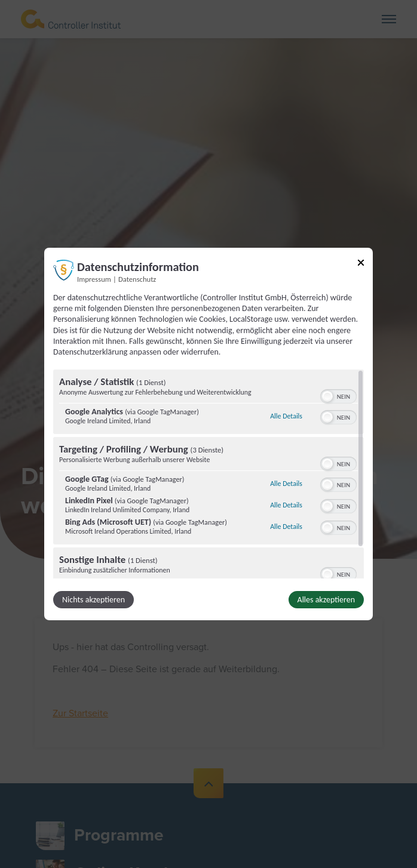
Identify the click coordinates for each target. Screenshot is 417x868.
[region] (208, 474)
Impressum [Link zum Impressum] (94, 279)
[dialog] (208, 434)
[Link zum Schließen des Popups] (361, 265)
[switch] (338, 395)
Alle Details (286, 416)
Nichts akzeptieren (93, 600)
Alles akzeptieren (326, 600)
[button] (327, 396)
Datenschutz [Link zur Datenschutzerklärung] (137, 279)
